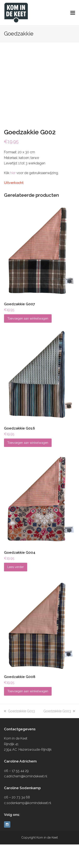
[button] (73, 13)
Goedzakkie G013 (19, 735)
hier (13, 197)
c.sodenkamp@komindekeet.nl (28, 826)
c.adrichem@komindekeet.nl (26, 800)
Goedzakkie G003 (59, 735)
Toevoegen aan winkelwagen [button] (28, 342)
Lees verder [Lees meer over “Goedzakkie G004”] (16, 591)
